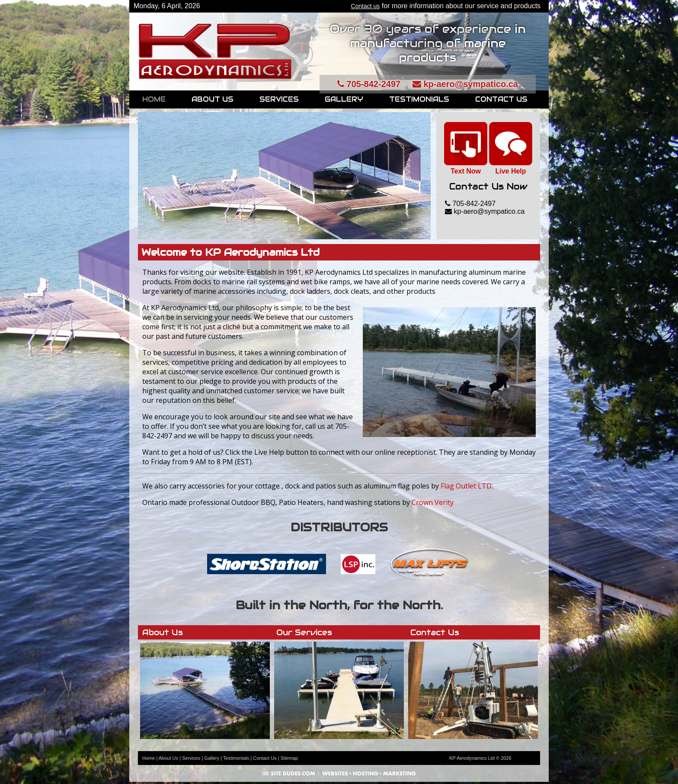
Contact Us (501, 99)
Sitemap (289, 758)
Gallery (344, 99)
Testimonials (419, 99)
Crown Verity (433, 502)
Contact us (365, 6)
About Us (213, 99)
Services (279, 99)
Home (154, 99)
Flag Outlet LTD (466, 486)
